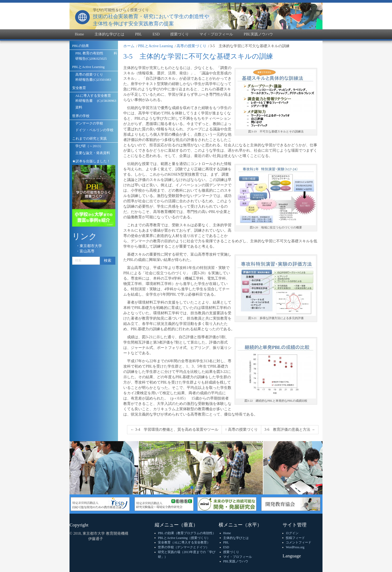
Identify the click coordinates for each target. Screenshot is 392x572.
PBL (226, 542)
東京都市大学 (91, 246)
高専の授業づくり (191, 46)
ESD (226, 547)
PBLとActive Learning (155, 46)
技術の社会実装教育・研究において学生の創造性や (151, 16)
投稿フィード (295, 538)
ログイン (292, 533)
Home (227, 533)
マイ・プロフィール (238, 557)
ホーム (129, 46)
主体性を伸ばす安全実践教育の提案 (133, 24)
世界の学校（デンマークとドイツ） (183, 547)
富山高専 (87, 251)
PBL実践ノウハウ (236, 561)
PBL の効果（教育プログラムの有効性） (187, 533)
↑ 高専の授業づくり (241, 430)
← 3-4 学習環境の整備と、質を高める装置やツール (174, 430)
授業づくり (231, 552)
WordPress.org (295, 547)
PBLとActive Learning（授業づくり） (184, 538)
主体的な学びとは (236, 538)
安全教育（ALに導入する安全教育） (184, 542)
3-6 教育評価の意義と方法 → (290, 430)
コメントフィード (299, 542)
